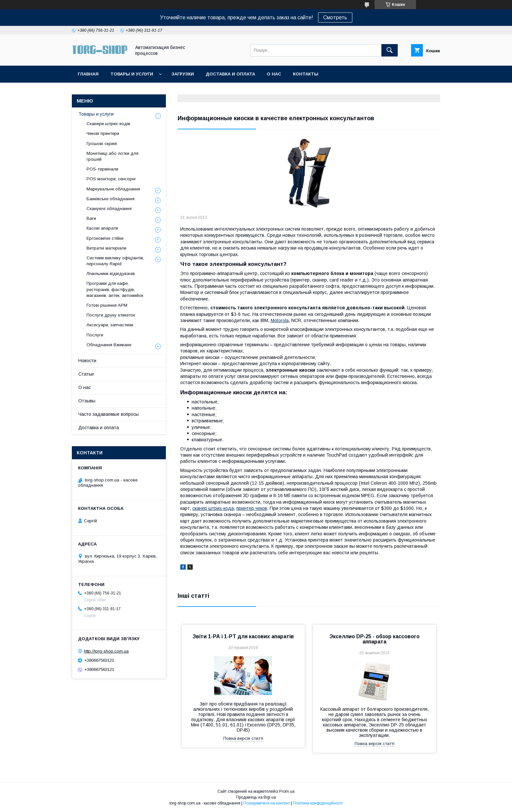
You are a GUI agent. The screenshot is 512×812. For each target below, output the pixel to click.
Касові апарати (102, 228)
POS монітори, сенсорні (111, 179)
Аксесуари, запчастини (110, 325)
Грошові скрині (102, 144)
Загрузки (183, 74)
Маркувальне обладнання (113, 189)
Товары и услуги (132, 74)
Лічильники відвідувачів (111, 274)
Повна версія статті (243, 738)
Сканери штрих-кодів (108, 124)
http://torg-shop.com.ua (106, 651)
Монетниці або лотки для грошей (112, 156)
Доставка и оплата (230, 74)
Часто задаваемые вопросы (109, 414)
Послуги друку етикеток (111, 315)
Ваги (91, 218)
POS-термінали (102, 169)
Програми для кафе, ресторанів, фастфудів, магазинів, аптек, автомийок (115, 289)
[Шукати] (390, 50)
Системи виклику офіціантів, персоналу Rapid (115, 261)
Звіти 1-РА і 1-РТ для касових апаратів (243, 636)
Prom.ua (287, 791)
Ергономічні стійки (105, 238)
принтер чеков (252, 508)
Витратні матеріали (106, 248)
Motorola (280, 320)
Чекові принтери (103, 133)
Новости (87, 361)
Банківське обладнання (111, 199)
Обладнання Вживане (109, 345)
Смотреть (335, 17)
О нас (274, 74)
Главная (88, 74)
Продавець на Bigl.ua (256, 797)
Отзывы (87, 401)
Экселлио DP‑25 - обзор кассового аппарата (375, 639)
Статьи (86, 374)
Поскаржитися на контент (267, 803)
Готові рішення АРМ (107, 305)
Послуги (95, 335)
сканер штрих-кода (213, 508)
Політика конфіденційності (318, 803)
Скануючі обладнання (109, 209)
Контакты (306, 74)
